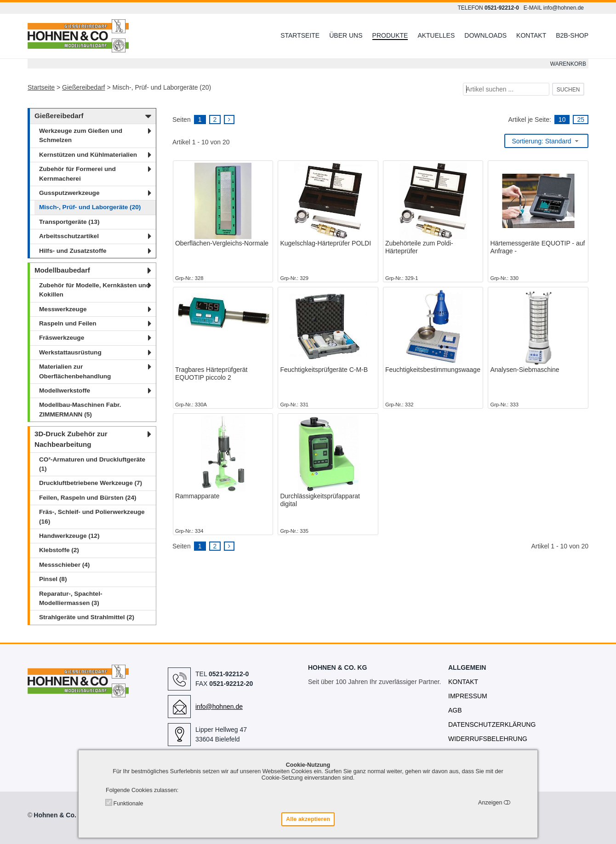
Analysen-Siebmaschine (525, 370)
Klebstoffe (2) (59, 550)
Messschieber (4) (64, 565)
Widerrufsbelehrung (488, 739)
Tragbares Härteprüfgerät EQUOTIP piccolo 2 (211, 374)
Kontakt (531, 35)
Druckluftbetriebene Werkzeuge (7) (91, 483)
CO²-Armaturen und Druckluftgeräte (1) (92, 464)
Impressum (468, 696)
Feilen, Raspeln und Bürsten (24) (88, 498)
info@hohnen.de (564, 8)
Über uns (346, 35)
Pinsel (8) (53, 579)
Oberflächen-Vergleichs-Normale (222, 243)
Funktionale (128, 804)
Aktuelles (436, 35)
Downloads (485, 35)
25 (581, 120)
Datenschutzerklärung (492, 724)
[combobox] (546, 141)
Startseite (300, 35)
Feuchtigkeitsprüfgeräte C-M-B (324, 370)
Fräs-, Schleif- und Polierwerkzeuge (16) (92, 516)
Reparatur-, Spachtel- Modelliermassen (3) (71, 598)
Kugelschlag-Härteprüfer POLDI (325, 243)
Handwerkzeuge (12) (69, 536)
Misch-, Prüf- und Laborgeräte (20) (90, 207)
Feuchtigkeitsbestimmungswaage (433, 370)
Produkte (390, 35)
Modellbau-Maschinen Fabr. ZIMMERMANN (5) (80, 409)
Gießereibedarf (83, 87)
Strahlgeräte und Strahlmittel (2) (87, 617)
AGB (455, 710)
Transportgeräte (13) (69, 222)
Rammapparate (197, 496)
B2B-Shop (572, 35)
